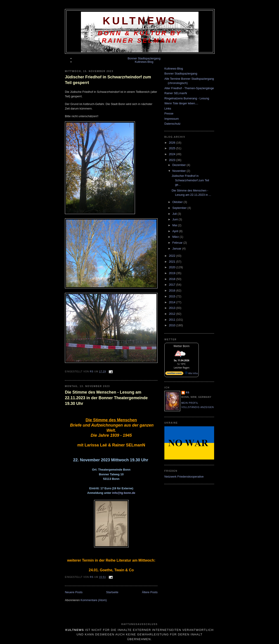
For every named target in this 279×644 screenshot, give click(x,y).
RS (188, 393)
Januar (177, 248)
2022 (173, 256)
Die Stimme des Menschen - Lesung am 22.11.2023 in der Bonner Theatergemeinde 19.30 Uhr (106, 398)
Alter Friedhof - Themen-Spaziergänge (189, 88)
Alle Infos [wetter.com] (191, 373)
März (176, 237)
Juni (175, 219)
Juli (175, 214)
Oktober (178, 202)
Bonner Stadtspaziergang (144, 58)
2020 (173, 267)
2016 (173, 290)
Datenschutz (172, 124)
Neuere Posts (74, 592)
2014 (173, 302)
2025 (173, 148)
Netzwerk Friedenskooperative (184, 477)
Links (168, 108)
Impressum (172, 119)
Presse (169, 113)
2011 (173, 320)
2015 (173, 296)
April (176, 231)
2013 (173, 308)
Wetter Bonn (182, 346)
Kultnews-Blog (144, 62)
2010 (173, 325)
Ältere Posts (150, 592)
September (180, 208)
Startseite (112, 592)
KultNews (140, 21)
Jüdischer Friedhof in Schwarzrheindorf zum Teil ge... (190, 180)
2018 (173, 279)
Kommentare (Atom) (94, 600)
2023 (173, 160)
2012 (173, 314)
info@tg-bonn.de (124, 493)
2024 (173, 154)
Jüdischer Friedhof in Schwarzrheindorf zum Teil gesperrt (108, 80)
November (179, 171)
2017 (173, 285)
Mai (175, 225)
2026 (173, 143)
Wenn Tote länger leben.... (181, 103)
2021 (173, 262)
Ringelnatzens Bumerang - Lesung (187, 98)
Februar (178, 243)
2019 (173, 273)
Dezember (179, 165)
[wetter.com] (174, 374)
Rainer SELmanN (176, 93)
